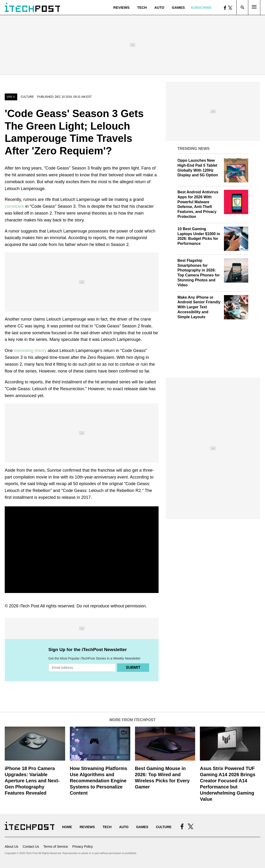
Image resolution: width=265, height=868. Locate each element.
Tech (142, 7)
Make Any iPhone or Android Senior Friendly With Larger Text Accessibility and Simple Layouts (199, 307)
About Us (12, 847)
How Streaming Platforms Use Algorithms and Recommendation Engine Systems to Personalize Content (99, 781)
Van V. (11, 97)
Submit (133, 667)
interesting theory (30, 351)
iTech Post (29, 606)
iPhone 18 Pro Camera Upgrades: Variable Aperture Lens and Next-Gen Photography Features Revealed (32, 781)
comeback (14, 206)
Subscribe (201, 7)
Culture (27, 97)
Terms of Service (56, 847)
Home (67, 827)
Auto (159, 7)
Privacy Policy (82, 847)
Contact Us (31, 847)
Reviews (121, 7)
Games (178, 7)
